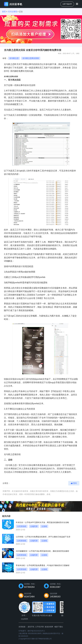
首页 (4, 12)
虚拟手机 (31, 627)
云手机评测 (39, 627)
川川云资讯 (12, 12)
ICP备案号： (32, 631)
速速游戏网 (49, 627)
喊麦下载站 (59, 627)
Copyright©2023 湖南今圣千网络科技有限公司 (35, 639)
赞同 (74, 483)
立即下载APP (67, 4)
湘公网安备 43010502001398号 (30, 633)
